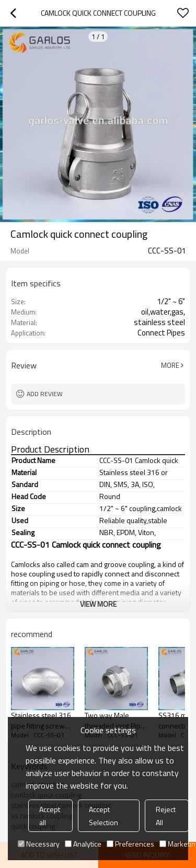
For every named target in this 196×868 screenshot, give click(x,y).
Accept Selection (103, 816)
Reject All (166, 816)
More (170, 365)
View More (98, 604)
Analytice (83, 844)
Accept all (50, 816)
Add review (45, 394)
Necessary (39, 844)
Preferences (130, 844)
